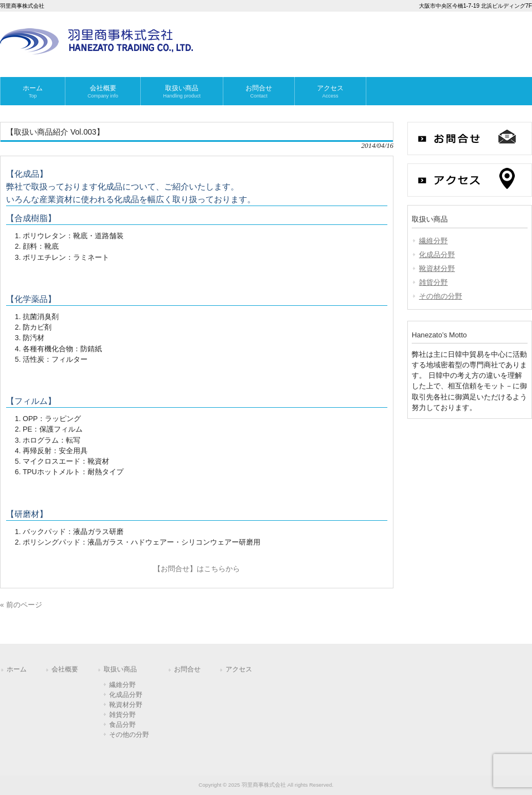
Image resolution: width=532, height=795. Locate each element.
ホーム (17, 669)
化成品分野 (437, 255)
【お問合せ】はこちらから (197, 569)
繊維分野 (433, 241)
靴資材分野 (437, 268)
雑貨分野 (433, 282)
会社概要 (65, 669)
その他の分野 (441, 296)
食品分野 (122, 725)
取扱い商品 (120, 669)
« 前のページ (21, 605)
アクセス (239, 669)
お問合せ (187, 669)
